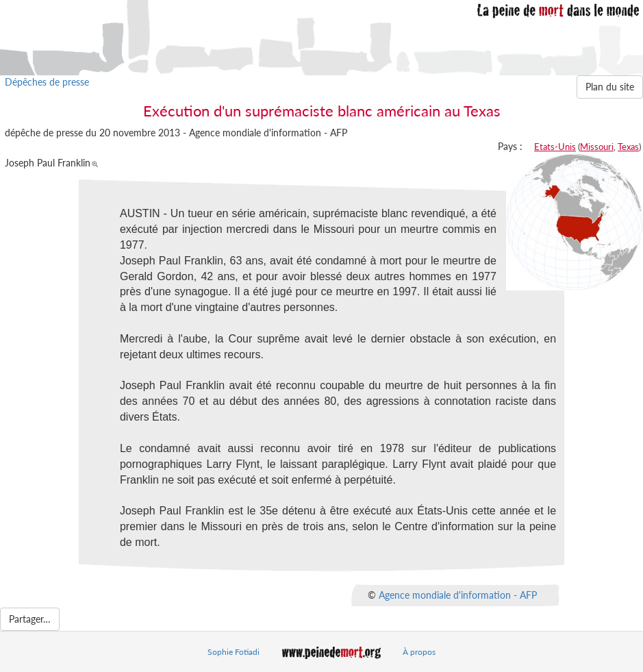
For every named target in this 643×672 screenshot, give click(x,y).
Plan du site (610, 87)
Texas (628, 147)
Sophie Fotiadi (234, 652)
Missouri (597, 147)
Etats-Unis (555, 147)
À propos (419, 652)
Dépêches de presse (47, 82)
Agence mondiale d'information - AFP (458, 594)
